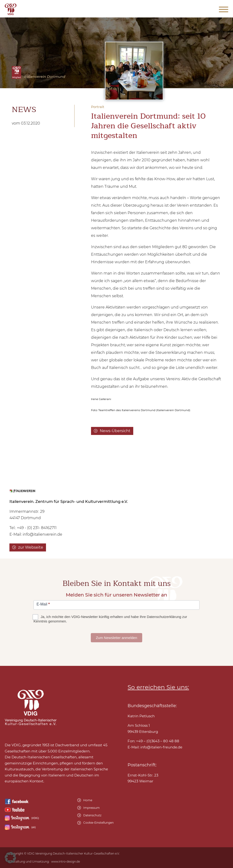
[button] (10, 858)
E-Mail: (155, 747)
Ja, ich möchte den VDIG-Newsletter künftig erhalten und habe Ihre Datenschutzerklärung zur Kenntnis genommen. (110, 619)
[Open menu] (224, 9)
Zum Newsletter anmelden (116, 638)
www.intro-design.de (66, 862)
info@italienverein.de (42, 534)
